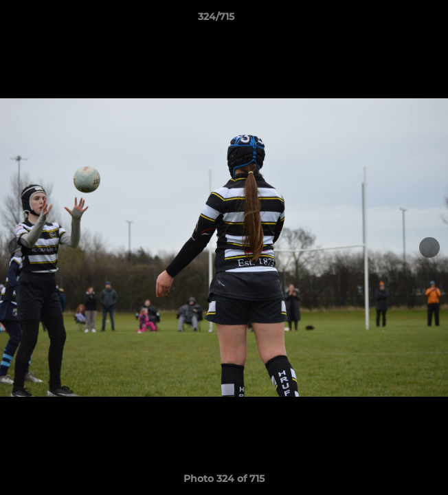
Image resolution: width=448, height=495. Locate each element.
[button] (399, 20)
